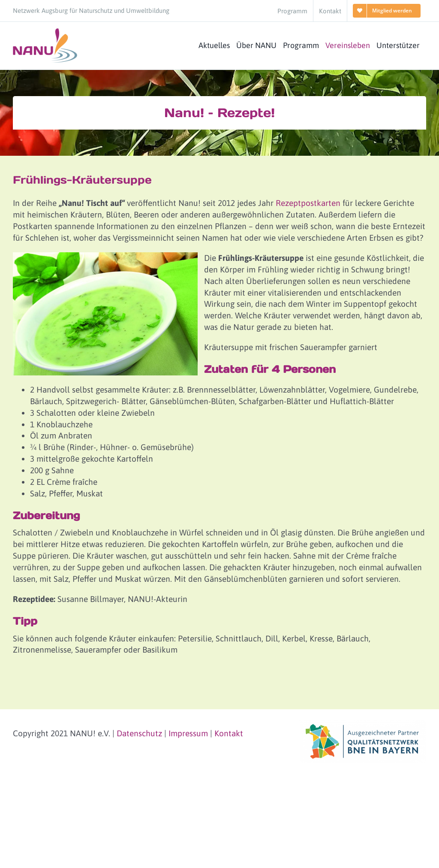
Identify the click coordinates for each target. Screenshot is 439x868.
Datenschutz (139, 733)
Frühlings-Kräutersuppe (82, 180)
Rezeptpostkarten (308, 203)
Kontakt (229, 733)
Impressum (188, 733)
